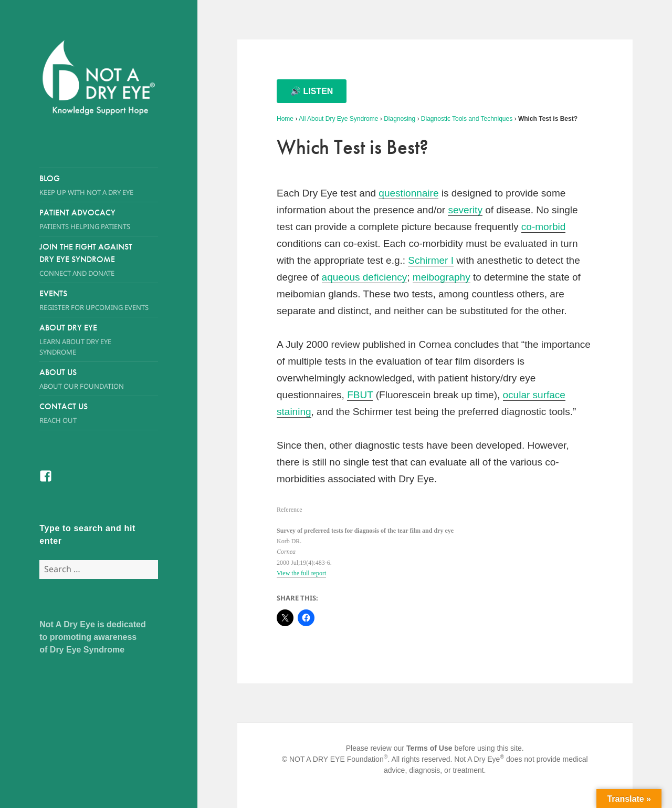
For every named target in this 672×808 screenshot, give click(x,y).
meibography (442, 277)
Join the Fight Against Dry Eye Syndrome (89, 260)
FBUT (360, 395)
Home (285, 119)
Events (99, 300)
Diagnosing (400, 119)
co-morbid (543, 227)
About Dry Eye (89, 340)
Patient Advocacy (99, 219)
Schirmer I (431, 260)
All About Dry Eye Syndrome (338, 119)
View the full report (301, 573)
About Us (89, 379)
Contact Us (99, 413)
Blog (99, 185)
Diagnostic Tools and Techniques (467, 119)
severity (465, 210)
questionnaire (408, 193)
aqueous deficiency (365, 277)
